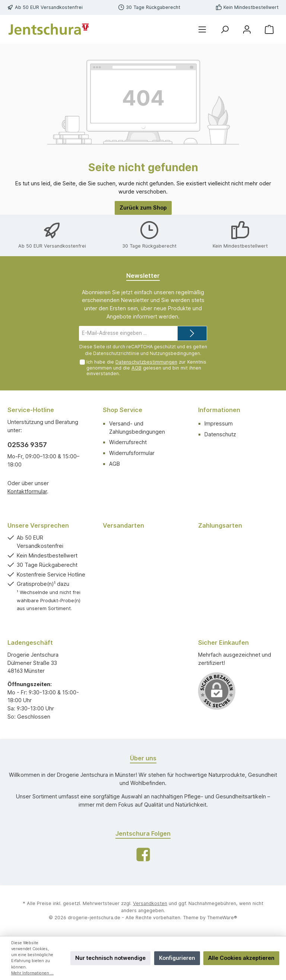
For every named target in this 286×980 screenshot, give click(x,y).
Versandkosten (150, 903)
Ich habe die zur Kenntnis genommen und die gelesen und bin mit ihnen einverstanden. (146, 367)
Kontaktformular (27, 491)
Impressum (219, 423)
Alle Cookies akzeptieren (241, 958)
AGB (136, 368)
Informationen (219, 410)
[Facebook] (143, 855)
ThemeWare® (222, 918)
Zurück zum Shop (143, 208)
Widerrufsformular (132, 453)
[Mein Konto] (247, 29)
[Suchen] (225, 29)
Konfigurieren (177, 958)
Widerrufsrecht (128, 442)
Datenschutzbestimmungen (146, 362)
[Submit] (192, 333)
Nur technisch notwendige (110, 958)
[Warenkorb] (269, 29)
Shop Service (123, 410)
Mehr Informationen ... (32, 973)
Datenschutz (220, 434)
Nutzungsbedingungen (175, 353)
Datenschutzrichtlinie (116, 353)
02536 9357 (27, 445)
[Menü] (202, 29)
